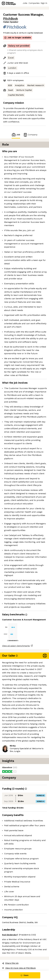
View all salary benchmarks (16, 646)
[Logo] (9, 3)
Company (30, 135)
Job (16, 135)
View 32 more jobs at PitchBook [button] (19, 968)
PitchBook (11, 19)
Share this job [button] (10, 963)
